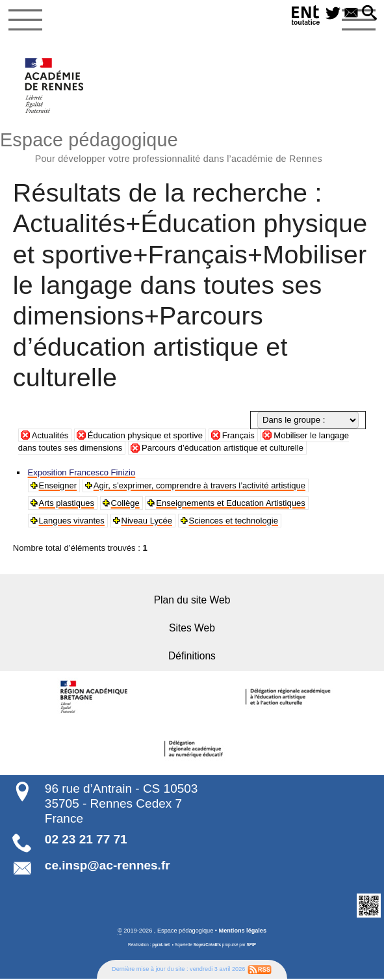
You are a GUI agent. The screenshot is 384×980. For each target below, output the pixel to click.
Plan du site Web (192, 600)
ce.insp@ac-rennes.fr (108, 866)
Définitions (192, 656)
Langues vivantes (72, 521)
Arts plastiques (67, 503)
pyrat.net (161, 946)
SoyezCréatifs (208, 946)
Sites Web (192, 629)
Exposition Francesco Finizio (82, 472)
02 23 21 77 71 (86, 841)
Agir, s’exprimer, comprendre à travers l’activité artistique (200, 485)
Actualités (50, 435)
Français (240, 435)
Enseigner (58, 485)
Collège (126, 503)
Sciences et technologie (235, 521)
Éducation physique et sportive (146, 435)
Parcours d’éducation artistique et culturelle (224, 448)
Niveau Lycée (148, 521)
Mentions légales (242, 932)
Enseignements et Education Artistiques (232, 503)
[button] (369, 14)
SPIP (252, 946)
